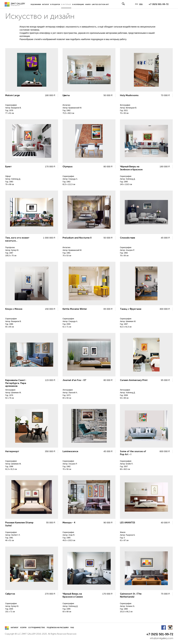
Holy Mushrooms (129, 95)
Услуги (23, 628)
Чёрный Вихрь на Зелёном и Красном (131, 168)
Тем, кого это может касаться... (17, 239)
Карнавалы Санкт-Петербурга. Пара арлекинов (16, 383)
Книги (88, 4)
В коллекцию (78, 4)
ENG (141, 4)
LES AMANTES (128, 523)
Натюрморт (12, 451)
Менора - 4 (69, 523)
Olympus (67, 167)
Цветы (66, 95)
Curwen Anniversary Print (134, 380)
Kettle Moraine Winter (75, 309)
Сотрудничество (37, 628)
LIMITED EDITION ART (100, 4)
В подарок (55, 4)
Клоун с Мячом (14, 309)
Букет (8, 167)
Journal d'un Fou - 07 (74, 380)
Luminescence (70, 451)
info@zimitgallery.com (162, 638)
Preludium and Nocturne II (77, 238)
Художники (36, 4)
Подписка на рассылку (58, 628)
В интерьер (66, 4)
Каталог (46, 4)
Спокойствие (128, 238)
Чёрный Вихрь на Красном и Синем (73, 595)
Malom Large (13, 95)
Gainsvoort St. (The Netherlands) (131, 595)
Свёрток (10, 594)
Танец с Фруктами (131, 309)
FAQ (72, 628)
